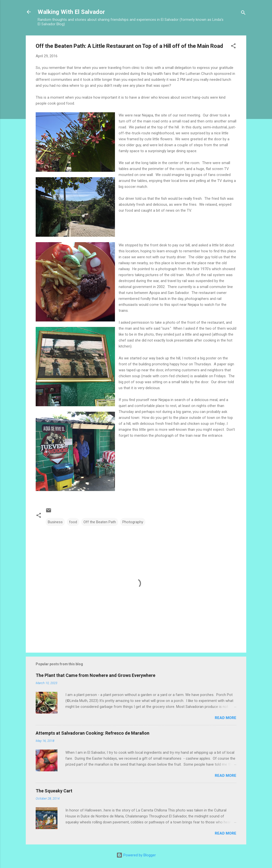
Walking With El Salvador (71, 12)
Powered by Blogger (136, 855)
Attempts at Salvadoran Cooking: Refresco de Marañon (93, 733)
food (73, 522)
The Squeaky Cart (54, 791)
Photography (133, 522)
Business (55, 522)
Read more (226, 718)
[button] (233, 47)
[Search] (243, 14)
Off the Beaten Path (100, 522)
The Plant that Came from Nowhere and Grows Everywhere (95, 675)
